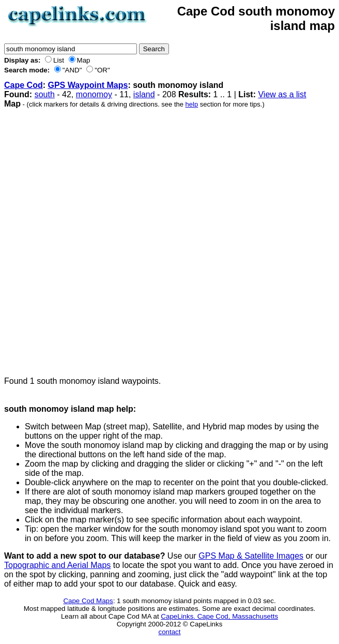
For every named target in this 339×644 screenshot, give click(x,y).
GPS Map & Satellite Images (251, 556)
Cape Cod (24, 85)
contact (170, 632)
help (192, 104)
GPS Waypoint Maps (88, 85)
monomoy (94, 94)
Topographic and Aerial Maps (57, 565)
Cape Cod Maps (88, 601)
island (144, 94)
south (45, 94)
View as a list (282, 94)
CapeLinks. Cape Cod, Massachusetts (219, 616)
